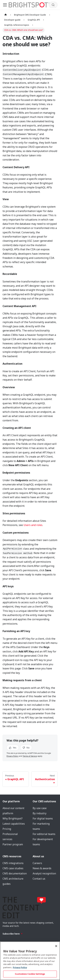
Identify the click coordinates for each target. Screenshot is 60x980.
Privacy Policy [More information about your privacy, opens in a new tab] (20, 967)
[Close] (56, 946)
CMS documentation (15, 873)
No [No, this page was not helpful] (26, 748)
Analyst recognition (44, 873)
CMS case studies (13, 868)
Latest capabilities (14, 824)
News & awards (42, 868)
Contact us (39, 879)
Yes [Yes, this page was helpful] (13, 748)
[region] (30, 961)
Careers (37, 863)
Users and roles (33, 525)
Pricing (7, 829)
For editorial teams (44, 834)
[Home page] (6, 15)
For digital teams (43, 818)
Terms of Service (30, 756)
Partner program (13, 844)
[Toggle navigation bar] (5, 5)
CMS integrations (13, 863)
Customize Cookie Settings (30, 974)
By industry (40, 813)
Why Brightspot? (13, 818)
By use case (40, 808)
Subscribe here (13, 934)
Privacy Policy (12, 756)
